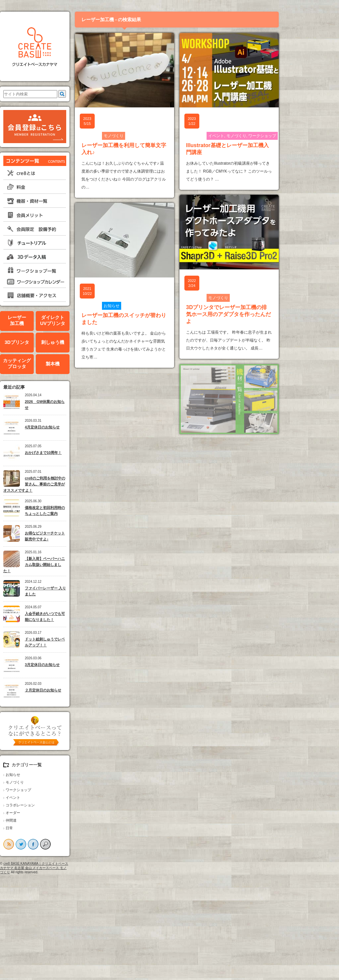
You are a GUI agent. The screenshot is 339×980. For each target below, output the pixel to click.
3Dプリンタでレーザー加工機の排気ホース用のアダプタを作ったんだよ (257, 314)
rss (37, 844)
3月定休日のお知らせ (71, 665)
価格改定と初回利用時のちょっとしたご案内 (74, 511)
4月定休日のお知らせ (71, 427)
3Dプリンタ (46, 342)
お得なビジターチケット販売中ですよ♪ (74, 536)
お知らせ (42, 775)
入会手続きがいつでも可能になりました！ (74, 617)
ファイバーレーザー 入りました (74, 591)
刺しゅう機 (81, 342)
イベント (42, 797)
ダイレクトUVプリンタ (81, 321)
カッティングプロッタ (46, 364)
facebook (62, 844)
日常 (38, 828)
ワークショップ (47, 790)
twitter (50, 844)
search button (74, 844)
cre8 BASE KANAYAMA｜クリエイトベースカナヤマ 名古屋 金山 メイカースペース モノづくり (63, 868)
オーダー (42, 813)
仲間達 (40, 820)
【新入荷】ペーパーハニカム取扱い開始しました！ (63, 565)
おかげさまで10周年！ (72, 453)
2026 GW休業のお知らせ (73, 405)
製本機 (81, 364)
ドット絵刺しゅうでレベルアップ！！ (74, 642)
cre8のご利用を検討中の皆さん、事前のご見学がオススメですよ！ (63, 484)
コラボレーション (49, 805)
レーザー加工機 (46, 321)
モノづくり (44, 782)
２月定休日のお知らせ (72, 690)
